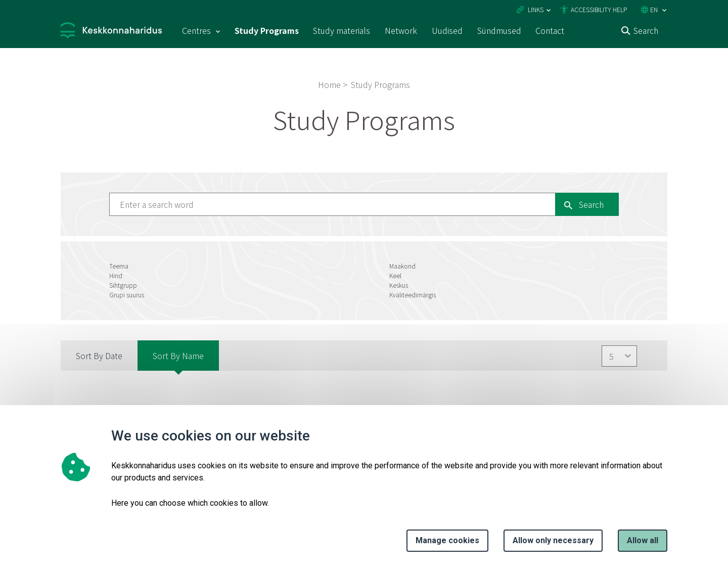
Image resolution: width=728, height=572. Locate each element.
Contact (550, 30)
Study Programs (267, 30)
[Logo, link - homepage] (111, 32)
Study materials (342, 30)
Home (329, 84)
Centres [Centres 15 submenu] (196, 30)
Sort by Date (99, 356)
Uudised (447, 30)
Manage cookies (447, 540)
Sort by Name (178, 356)
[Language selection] (664, 10)
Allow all (643, 540)
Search (646, 30)
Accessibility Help (599, 9)
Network (401, 30)
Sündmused (499, 30)
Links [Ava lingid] (536, 9)
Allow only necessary (553, 540)
